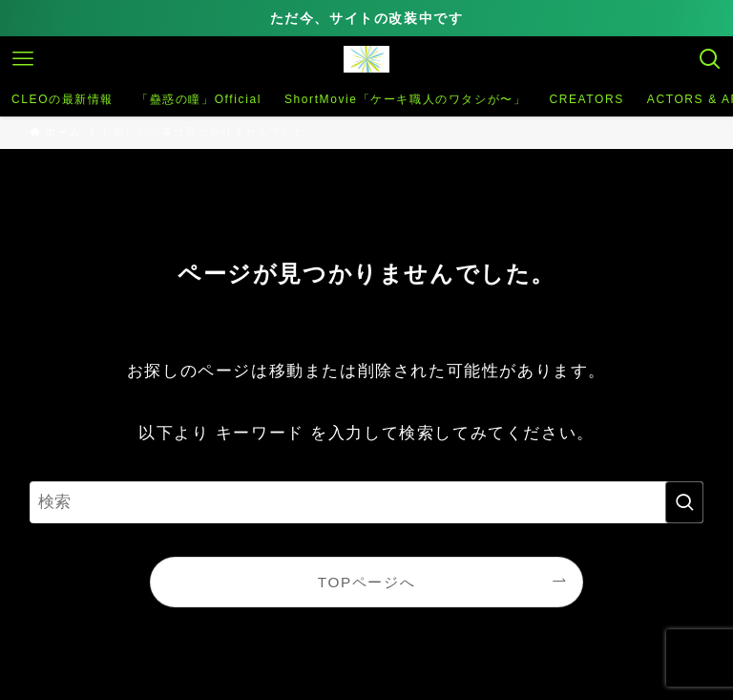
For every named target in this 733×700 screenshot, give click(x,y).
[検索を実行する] (684, 502)
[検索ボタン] (710, 59)
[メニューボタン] (23, 59)
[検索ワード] (367, 502)
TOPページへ (366, 582)
